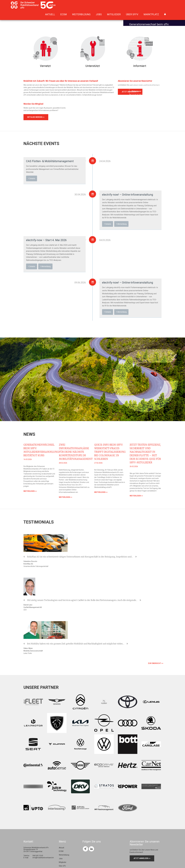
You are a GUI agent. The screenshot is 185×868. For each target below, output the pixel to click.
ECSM (64, 14)
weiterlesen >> (30, 491)
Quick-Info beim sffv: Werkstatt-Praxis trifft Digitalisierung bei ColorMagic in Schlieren (110, 452)
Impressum (85, 858)
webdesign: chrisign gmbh (70, 858)
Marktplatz (151, 14)
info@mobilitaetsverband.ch (43, 776)
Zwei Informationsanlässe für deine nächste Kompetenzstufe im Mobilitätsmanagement (76, 452)
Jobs (99, 14)
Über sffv (132, 14)
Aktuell (50, 14)
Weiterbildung (81, 14)
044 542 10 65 (38, 774)
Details (32, 178)
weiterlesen (136, 53)
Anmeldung (121, 224)
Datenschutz (95, 858)
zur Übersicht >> (156, 582)
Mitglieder (114, 14)
